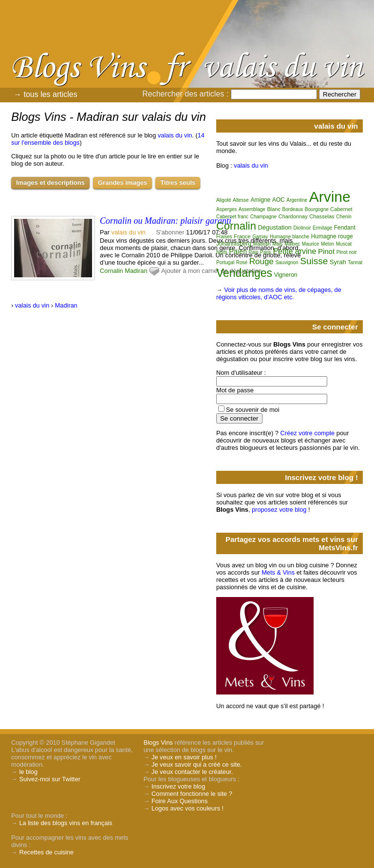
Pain (253, 252)
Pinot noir (347, 252)
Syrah (338, 262)
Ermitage (322, 228)
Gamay (260, 237)
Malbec (292, 244)
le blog (28, 772)
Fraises (224, 237)
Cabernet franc (232, 217)
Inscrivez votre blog (178, 786)
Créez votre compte (308, 433)
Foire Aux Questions (179, 801)
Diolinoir (302, 228)
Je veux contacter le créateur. (192, 772)
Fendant (345, 228)
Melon (327, 244)
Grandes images (122, 183)
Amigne (260, 200)
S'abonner (170, 232)
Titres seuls (178, 183)
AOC (279, 200)
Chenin (344, 217)
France (242, 236)
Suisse (314, 261)
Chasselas (322, 216)
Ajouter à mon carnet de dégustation (211, 271)
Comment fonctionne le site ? (192, 794)
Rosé (242, 262)
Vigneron (286, 275)
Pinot (326, 251)
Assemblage (252, 209)
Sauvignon (287, 262)
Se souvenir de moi (253, 410)
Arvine (330, 197)
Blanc (274, 209)
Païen (238, 251)
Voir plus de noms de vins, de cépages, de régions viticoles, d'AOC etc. (279, 293)
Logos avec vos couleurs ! (187, 808)
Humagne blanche (290, 237)
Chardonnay (293, 216)
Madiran (136, 271)
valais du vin (175, 135)
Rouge (262, 261)
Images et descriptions (50, 183)
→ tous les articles (46, 94)
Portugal (225, 262)
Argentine (297, 200)
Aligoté (224, 200)
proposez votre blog (279, 510)
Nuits (222, 252)
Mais (277, 244)
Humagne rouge (332, 236)
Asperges (226, 209)
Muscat (344, 244)
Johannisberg (234, 244)
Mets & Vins (278, 572)
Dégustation (274, 227)
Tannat (355, 262)
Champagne (263, 217)
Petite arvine (294, 251)
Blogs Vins (158, 743)
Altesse (241, 200)
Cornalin (112, 271)
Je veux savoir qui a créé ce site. (197, 764)
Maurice (311, 244)
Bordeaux (292, 209)
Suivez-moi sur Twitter (50, 779)
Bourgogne (317, 209)
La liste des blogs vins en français (65, 823)
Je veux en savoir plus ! (184, 757)
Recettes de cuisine (46, 852)
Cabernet (341, 209)
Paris (266, 252)
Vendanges (244, 273)
